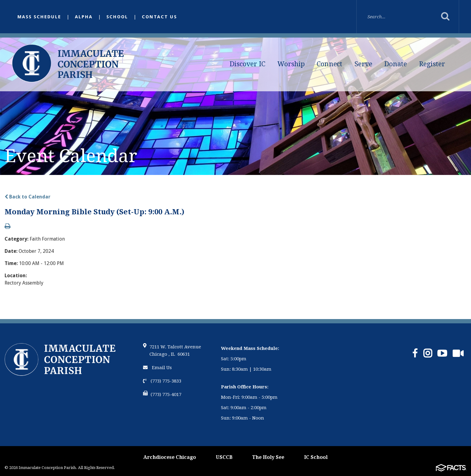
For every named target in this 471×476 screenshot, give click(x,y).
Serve (363, 64)
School (117, 17)
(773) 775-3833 (162, 381)
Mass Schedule (39, 17)
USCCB (224, 457)
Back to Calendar (28, 197)
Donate (396, 64)
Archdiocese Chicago (170, 457)
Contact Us (159, 17)
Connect (329, 64)
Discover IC (247, 64)
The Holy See (268, 457)
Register (432, 64)
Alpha (84, 17)
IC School (316, 457)
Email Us (157, 368)
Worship (291, 64)
